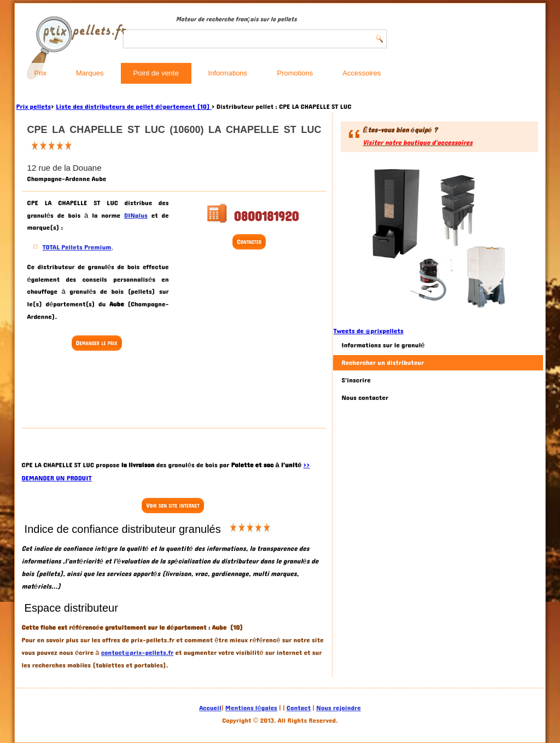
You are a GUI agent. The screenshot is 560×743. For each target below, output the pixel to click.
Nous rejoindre (338, 708)
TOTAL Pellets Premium (77, 247)
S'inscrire (356, 380)
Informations (228, 73)
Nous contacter (365, 398)
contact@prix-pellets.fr (138, 653)
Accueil (210, 708)
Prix (40, 73)
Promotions (295, 73)
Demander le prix (97, 343)
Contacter (249, 242)
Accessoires (361, 73)
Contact (299, 708)
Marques (90, 73)
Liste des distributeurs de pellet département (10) (134, 107)
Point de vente (156, 73)
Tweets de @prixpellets (368, 331)
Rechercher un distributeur (383, 363)
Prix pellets (34, 107)
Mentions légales (251, 708)
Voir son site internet (173, 506)
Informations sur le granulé (383, 345)
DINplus (136, 216)
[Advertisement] (115, 391)
